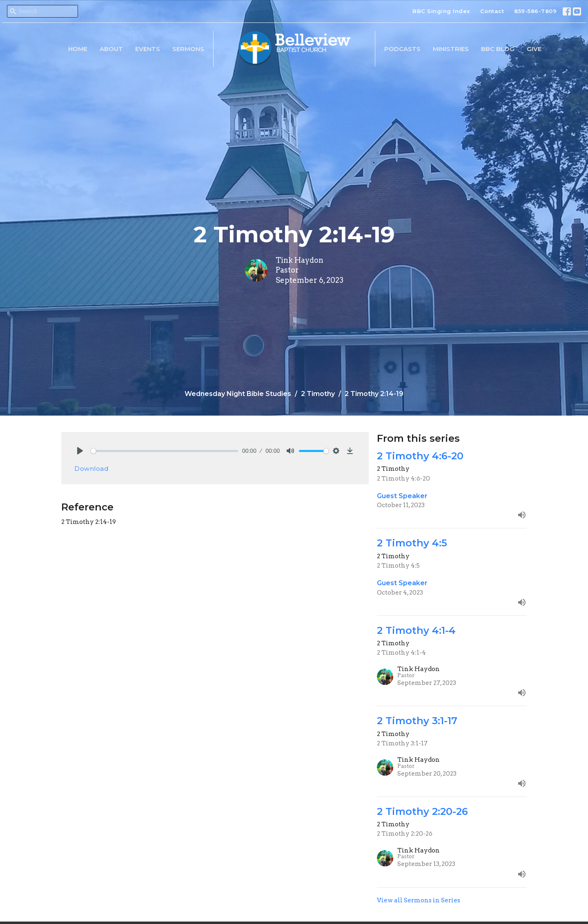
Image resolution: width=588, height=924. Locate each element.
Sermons (188, 49)
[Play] (80, 451)
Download (91, 469)
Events (148, 49)
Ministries (451, 49)
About (111, 49)
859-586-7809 (535, 11)
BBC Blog (498, 49)
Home (78, 49)
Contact (492, 11)
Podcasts (402, 49)
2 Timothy (318, 394)
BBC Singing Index (441, 11)
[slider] (164, 451)
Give (534, 49)
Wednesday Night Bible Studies (238, 394)
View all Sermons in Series (419, 900)
